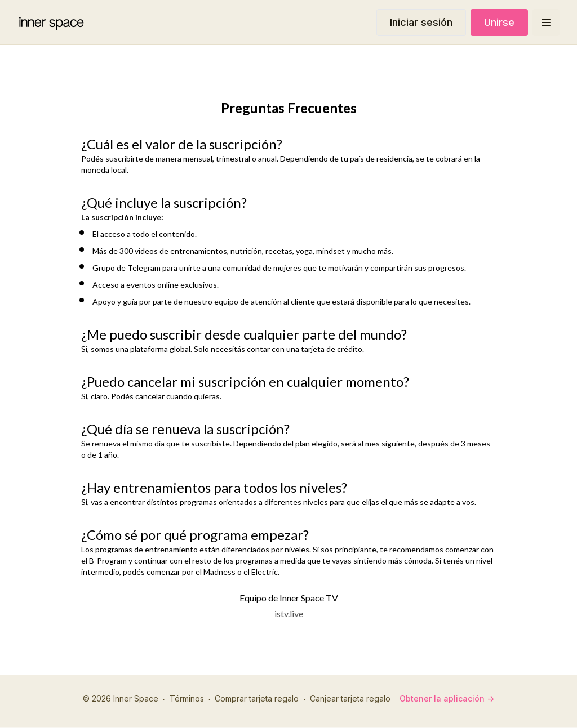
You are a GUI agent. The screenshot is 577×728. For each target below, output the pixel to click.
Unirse (499, 22)
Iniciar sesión (421, 22)
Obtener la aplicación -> (447, 698)
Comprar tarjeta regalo (257, 698)
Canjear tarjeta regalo (350, 698)
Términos (187, 698)
